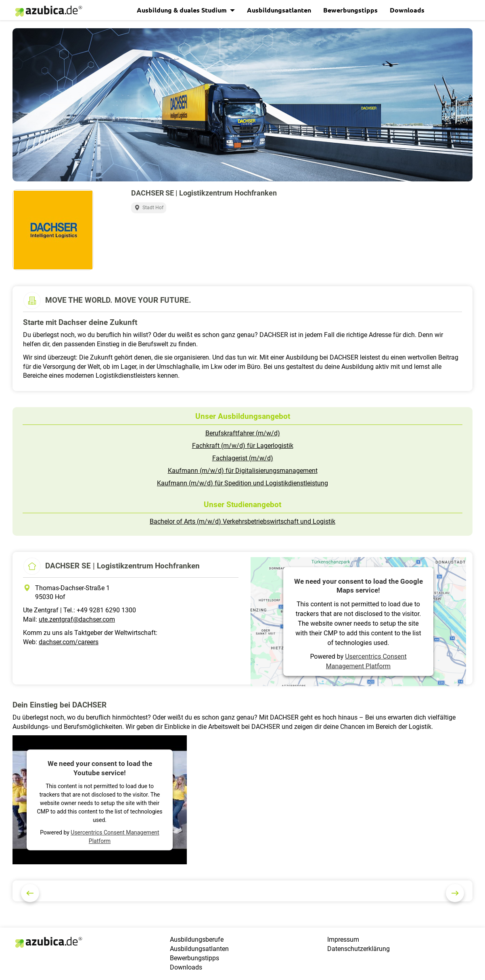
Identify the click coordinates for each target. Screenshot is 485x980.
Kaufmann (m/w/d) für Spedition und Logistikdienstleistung (242, 483)
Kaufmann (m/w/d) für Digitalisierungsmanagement (243, 471)
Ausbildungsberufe (197, 939)
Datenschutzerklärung (359, 949)
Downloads (407, 10)
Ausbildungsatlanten (279, 10)
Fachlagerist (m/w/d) (243, 458)
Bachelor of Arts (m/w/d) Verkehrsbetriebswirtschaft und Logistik (242, 521)
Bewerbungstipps (350, 10)
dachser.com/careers (69, 642)
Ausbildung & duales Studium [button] (183, 10)
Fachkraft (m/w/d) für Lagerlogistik (243, 446)
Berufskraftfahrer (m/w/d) (243, 433)
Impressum (343, 939)
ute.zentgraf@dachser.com (77, 619)
